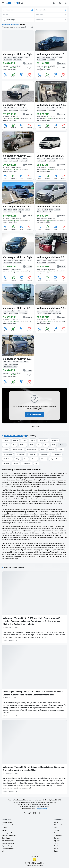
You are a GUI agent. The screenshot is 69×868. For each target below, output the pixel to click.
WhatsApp (14, 75)
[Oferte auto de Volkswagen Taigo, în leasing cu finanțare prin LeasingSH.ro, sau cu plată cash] (18, 459)
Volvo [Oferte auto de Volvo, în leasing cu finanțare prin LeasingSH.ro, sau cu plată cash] (56, 843)
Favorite (30, 75)
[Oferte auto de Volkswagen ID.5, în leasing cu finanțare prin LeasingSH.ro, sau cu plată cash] (46, 445)
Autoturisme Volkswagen (15, 436)
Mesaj (22, 75)
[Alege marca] (18, 10)
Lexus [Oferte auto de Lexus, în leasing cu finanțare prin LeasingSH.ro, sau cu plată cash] (56, 851)
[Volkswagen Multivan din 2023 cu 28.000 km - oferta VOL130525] (51, 305)
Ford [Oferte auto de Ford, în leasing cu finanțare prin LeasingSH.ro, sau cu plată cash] (56, 833)
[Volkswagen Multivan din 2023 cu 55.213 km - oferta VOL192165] (51, 203)
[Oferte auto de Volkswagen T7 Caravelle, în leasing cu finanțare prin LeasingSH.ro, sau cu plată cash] (57, 454)
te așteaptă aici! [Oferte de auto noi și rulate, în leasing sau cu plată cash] (42, 809)
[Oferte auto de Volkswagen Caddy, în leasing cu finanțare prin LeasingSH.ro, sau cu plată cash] (33, 440)
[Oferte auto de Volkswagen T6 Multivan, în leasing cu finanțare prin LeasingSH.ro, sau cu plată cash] (44, 454)
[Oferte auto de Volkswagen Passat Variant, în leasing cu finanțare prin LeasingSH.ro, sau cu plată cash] (32, 450)
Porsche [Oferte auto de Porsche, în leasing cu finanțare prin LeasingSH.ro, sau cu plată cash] (57, 838)
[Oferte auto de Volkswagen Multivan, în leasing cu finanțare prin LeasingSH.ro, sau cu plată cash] (62, 445)
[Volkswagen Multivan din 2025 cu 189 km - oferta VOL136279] (51, 254)
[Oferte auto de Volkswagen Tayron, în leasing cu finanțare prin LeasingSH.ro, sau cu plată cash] (34, 459)
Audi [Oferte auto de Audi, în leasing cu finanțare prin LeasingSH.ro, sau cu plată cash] (56, 828)
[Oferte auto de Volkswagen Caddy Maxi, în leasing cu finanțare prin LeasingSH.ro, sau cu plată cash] (43, 440)
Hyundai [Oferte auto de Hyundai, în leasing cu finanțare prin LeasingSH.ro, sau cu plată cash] (57, 841)
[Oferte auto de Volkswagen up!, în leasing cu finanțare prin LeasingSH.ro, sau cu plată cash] (36, 464)
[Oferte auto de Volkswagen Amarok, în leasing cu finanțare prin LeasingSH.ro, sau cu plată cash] (6, 440)
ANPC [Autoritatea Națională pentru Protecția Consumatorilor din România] (3, 851)
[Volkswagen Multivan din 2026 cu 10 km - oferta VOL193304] (51, 152)
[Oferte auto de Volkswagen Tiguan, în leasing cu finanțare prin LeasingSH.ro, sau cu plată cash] (44, 459)
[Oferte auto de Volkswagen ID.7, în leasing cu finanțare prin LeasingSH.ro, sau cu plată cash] (54, 445)
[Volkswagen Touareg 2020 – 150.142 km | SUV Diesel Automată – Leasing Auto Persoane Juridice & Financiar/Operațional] (34, 682)
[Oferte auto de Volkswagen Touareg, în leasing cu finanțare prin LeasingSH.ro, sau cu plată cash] (6, 464)
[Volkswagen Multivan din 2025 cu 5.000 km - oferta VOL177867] (18, 254)
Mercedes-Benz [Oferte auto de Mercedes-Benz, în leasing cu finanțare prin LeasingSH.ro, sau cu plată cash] (59, 825)
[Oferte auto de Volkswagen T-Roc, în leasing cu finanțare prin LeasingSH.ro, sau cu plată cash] (61, 450)
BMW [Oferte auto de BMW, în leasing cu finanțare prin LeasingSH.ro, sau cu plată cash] (56, 822)
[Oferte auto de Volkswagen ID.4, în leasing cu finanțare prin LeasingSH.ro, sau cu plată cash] (39, 445)
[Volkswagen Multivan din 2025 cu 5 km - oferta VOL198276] (51, 51)
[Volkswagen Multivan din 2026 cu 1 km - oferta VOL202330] (18, 51)
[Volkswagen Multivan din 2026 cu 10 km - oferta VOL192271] (18, 203)
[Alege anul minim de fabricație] (18, 15)
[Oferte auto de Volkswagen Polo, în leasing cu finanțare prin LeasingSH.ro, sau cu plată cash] (43, 450)
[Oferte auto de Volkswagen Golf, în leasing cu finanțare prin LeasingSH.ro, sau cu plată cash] (14, 445)
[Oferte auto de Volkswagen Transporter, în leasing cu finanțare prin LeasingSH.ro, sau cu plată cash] (27, 464)
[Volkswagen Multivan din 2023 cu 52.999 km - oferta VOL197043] (18, 102)
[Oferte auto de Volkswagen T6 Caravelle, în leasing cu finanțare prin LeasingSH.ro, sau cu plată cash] (21, 454)
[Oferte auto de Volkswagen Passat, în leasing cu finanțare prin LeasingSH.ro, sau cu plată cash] (6, 450)
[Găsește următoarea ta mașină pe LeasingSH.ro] (14, 3)
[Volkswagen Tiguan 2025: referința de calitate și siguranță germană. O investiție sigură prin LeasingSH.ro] (34, 757)
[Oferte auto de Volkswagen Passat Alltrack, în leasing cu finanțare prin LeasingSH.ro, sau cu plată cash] (18, 450)
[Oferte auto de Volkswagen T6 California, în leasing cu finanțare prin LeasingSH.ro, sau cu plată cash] (8, 454)
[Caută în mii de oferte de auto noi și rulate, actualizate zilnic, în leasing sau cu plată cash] (54, 3)
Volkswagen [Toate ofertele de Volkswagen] (15, 25)
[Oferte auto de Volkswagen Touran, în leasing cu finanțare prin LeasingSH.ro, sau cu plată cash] (16, 464)
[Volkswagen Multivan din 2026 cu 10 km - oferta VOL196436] (51, 102)
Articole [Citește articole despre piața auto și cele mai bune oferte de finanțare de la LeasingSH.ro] (4, 828)
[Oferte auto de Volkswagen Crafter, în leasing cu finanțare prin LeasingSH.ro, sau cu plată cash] (6, 445)
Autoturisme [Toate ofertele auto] (6, 25)
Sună (6, 75)
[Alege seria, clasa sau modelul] (51, 10)
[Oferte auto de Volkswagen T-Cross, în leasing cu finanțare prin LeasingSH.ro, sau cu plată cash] (51, 450)
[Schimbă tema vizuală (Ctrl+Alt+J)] (66, 3)
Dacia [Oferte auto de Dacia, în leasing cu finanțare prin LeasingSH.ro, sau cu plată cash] (56, 849)
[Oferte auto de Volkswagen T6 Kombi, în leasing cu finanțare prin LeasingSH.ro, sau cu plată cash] (32, 454)
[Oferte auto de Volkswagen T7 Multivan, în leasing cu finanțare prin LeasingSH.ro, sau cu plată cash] (7, 459)
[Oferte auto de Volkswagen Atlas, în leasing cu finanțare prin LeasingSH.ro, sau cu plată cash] (24, 440)
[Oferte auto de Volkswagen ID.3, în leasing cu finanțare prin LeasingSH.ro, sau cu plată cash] (32, 445)
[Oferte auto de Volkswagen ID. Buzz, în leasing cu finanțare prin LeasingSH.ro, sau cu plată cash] (23, 445)
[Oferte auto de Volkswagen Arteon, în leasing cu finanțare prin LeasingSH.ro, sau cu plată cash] (16, 440)
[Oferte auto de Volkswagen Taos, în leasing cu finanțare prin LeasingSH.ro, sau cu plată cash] (26, 459)
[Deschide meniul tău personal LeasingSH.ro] (60, 3)
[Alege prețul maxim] (51, 15)
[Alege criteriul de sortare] (51, 20)
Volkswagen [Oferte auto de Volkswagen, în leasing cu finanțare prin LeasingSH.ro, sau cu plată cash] (58, 835)
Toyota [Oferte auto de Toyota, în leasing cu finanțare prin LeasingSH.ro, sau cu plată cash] (56, 830)
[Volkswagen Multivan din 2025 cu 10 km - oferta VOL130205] (18, 357)
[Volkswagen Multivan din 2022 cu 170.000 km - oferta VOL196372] (18, 152)
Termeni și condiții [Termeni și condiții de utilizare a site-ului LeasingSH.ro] (7, 833)
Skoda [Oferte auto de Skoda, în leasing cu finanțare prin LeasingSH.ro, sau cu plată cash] (56, 846)
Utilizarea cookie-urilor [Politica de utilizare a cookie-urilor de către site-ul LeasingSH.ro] (9, 835)
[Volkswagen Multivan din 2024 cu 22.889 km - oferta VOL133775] (18, 305)
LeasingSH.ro (39, 863)
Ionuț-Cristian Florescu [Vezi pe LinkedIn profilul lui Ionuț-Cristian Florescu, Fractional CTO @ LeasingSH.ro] (34, 859)
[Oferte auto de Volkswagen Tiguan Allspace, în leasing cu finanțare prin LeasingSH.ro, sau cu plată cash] (56, 459)
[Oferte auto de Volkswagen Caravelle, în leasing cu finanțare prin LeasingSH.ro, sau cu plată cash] (55, 440)
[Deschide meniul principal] (3, 3)
